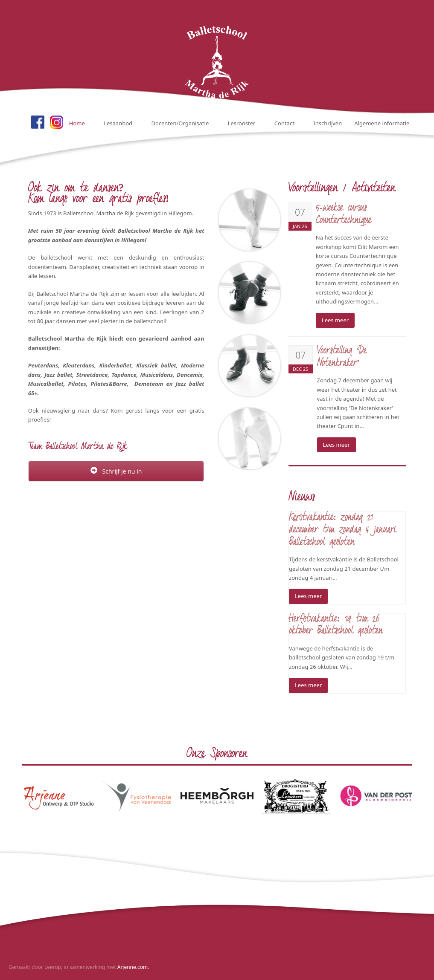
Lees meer (335, 320)
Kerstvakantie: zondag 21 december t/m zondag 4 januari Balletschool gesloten (342, 530)
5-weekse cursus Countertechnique (344, 214)
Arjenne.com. (133, 967)
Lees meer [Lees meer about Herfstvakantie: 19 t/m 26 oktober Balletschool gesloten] (308, 685)
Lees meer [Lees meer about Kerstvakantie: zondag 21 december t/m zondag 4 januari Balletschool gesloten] (308, 596)
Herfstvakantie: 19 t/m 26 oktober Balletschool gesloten (336, 625)
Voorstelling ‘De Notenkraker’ (342, 357)
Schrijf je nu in (116, 471)
